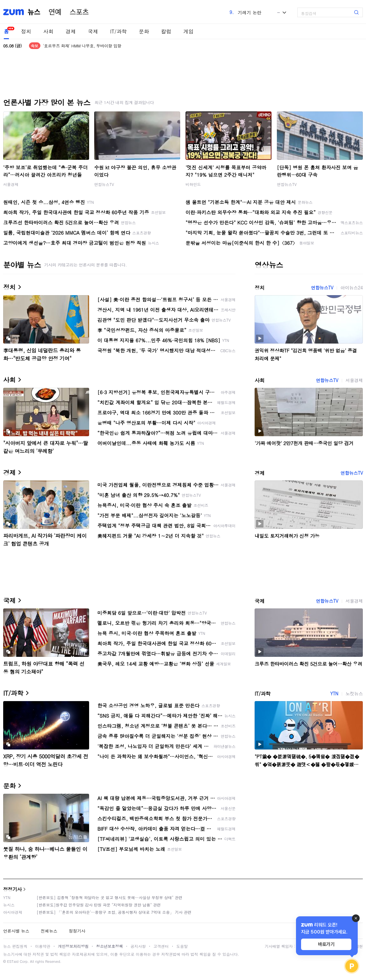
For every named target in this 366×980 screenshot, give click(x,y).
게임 (188, 31)
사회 (48, 31)
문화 (144, 31)
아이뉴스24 (352, 288)
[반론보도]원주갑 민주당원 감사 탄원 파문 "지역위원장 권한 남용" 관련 (99, 905)
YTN (334, 693)
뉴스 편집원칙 (15, 946)
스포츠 (79, 12)
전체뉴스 (49, 931)
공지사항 (138, 946)
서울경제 (11, 184)
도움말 (182, 946)
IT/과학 (118, 31)
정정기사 (12, 889)
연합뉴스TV (104, 184)
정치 (26, 31)
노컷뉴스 (354, 693)
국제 (93, 31)
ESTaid (13, 961)
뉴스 (34, 12)
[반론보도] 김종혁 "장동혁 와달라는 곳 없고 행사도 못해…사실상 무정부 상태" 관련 (109, 897)
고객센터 (161, 946)
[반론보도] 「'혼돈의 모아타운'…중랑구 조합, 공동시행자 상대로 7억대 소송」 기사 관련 (114, 912)
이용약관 (43, 946)
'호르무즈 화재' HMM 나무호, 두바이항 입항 (82, 46)
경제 (71, 31)
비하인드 (193, 184)
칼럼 (166, 31)
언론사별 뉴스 (16, 931)
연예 (55, 12)
